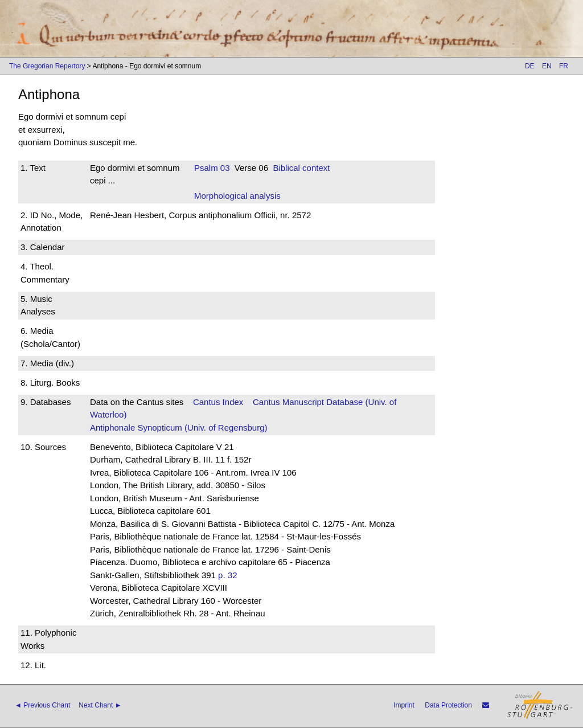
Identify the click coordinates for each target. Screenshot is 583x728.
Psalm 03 (212, 168)
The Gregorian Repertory (47, 66)
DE (530, 66)
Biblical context (301, 168)
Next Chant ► (100, 705)
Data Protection (448, 705)
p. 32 (227, 575)
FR (564, 66)
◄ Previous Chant (42, 705)
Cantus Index (218, 402)
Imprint (404, 705)
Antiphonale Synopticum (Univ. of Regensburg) (179, 428)
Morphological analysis (237, 196)
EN (547, 66)
